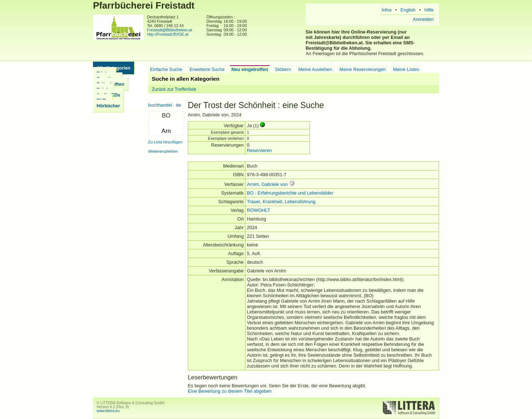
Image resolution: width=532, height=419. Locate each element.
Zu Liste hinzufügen (165, 142)
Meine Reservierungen (363, 69)
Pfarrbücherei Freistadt (144, 5)
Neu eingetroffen (250, 69)
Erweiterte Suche (207, 69)
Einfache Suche (166, 69)
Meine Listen (406, 69)
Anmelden (423, 19)
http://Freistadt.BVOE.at (168, 34)
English (408, 10)
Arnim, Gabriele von (267, 184)
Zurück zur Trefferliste (174, 89)
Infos (387, 10)
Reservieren (259, 150)
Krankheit (272, 202)
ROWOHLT (258, 210)
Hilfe (429, 10)
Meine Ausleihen (315, 69)
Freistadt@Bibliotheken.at (170, 30)
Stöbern (283, 69)
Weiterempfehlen (163, 151)
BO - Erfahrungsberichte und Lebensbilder (290, 193)
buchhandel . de (165, 105)
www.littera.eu (108, 411)
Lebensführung (300, 202)
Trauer (254, 202)
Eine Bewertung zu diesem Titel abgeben (230, 391)
